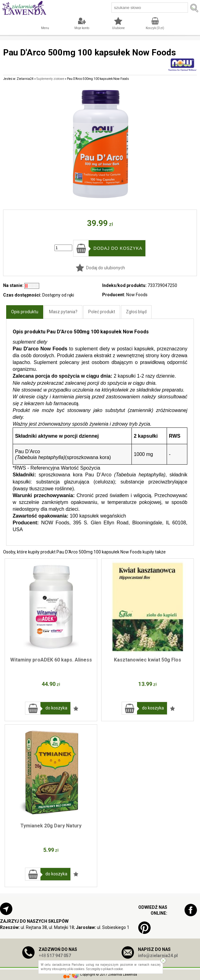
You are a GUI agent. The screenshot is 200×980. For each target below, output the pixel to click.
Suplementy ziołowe (50, 79)
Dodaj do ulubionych (106, 268)
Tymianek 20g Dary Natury (51, 826)
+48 (55, 956)
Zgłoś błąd (136, 312)
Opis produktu (25, 312)
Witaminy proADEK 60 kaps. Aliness (51, 660)
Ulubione (118, 28)
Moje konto (82, 28)
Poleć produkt (102, 312)
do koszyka (56, 708)
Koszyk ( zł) (155, 28)
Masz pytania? (63, 312)
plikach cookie (113, 969)
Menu (45, 28)
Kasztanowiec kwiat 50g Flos (148, 660)
